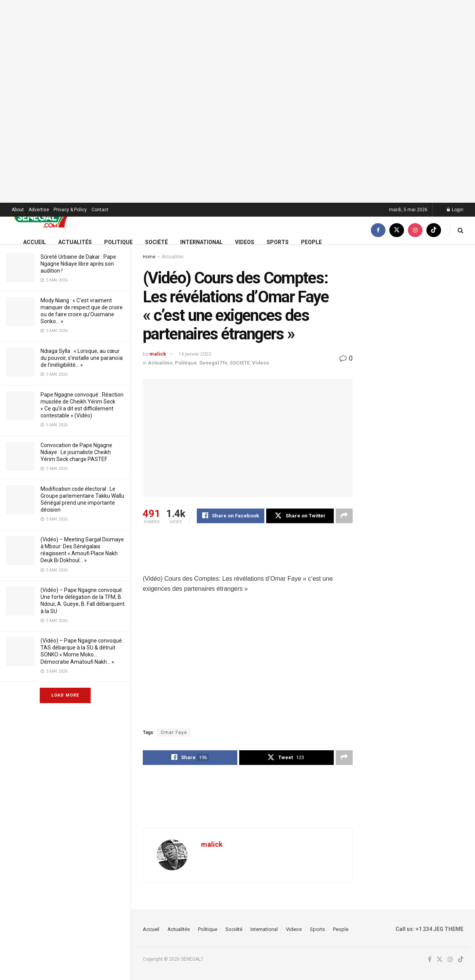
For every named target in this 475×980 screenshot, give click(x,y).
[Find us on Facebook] (378, 230)
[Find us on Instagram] (415, 230)
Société (156, 242)
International (201, 242)
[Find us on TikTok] (434, 230)
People (311, 242)
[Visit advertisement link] (237, 101)
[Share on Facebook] (231, 516)
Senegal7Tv (213, 363)
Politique (118, 242)
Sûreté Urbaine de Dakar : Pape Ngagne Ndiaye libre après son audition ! (78, 264)
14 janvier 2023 (195, 354)
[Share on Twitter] (300, 516)
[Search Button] (461, 230)
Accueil (35, 242)
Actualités (75, 242)
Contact (100, 210)
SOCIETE (240, 363)
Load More (65, 695)
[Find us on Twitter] (397, 230)
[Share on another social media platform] (344, 516)
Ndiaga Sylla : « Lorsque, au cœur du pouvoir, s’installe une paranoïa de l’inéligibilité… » (82, 358)
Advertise (39, 210)
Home (149, 257)
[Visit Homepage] (44, 217)
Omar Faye (174, 732)
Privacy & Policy (70, 210)
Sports (278, 242)
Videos (245, 242)
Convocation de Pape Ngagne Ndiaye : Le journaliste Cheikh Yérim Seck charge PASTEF (76, 452)
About (18, 210)
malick (158, 354)
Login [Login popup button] (455, 210)
